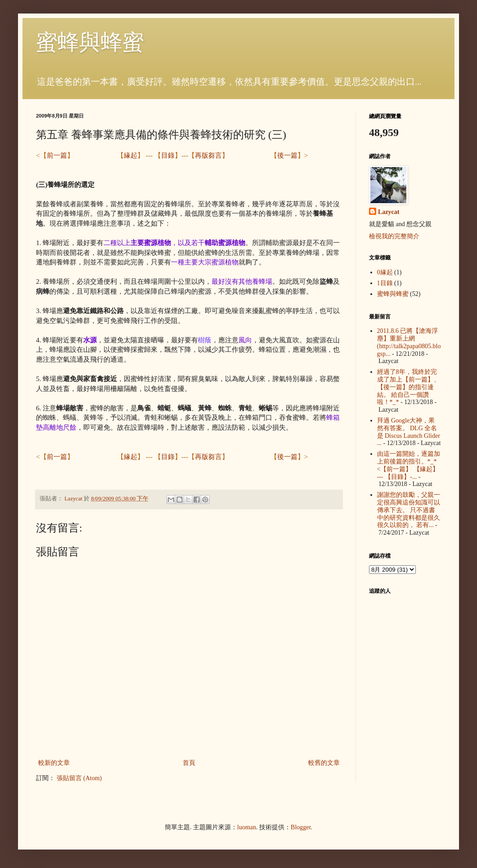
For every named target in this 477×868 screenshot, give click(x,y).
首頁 (189, 763)
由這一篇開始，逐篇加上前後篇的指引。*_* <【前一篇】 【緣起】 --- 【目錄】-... (409, 465)
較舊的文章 (324, 763)
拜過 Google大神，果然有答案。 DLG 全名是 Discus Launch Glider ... (409, 432)
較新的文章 (54, 763)
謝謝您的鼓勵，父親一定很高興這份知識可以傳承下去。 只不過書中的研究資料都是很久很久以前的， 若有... (409, 510)
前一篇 (57, 155)
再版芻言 (208, 155)
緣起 (130, 155)
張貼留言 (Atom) (79, 778)
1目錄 (385, 283)
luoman (247, 827)
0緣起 (385, 272)
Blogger (301, 827)
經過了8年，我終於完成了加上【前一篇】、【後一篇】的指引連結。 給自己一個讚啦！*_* (409, 387)
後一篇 (287, 155)
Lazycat (389, 212)
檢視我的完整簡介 (394, 236)
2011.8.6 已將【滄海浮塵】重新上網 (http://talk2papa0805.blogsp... (409, 342)
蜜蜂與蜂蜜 (90, 42)
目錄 (168, 155)
